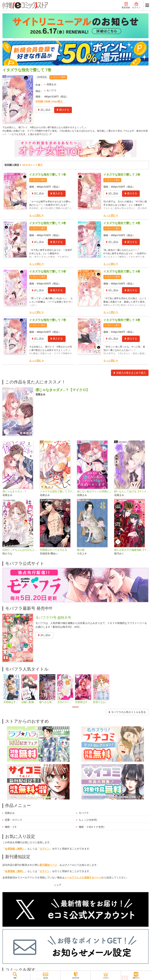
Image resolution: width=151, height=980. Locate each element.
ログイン (136, 5)
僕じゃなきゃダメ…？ (14, 492)
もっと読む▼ (37, 217)
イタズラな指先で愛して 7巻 (48, 321)
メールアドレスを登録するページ (83, 878)
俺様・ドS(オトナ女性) (92, 828)
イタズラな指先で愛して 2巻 (122, 176)
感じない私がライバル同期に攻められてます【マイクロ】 (94, 492)
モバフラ (51, 90)
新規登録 (126, 5)
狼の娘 (81, 551)
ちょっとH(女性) (88, 821)
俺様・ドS (10, 828)
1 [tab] (75, 708)
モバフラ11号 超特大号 (53, 619)
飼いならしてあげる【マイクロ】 (131, 492)
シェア (58, 886)
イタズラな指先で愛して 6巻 (122, 273)
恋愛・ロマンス (13, 821)
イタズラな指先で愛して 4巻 (122, 224)
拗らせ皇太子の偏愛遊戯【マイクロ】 (131, 551)
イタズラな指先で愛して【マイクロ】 (57, 492)
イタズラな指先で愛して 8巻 (122, 321)
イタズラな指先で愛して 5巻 (48, 273)
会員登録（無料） (15, 850)
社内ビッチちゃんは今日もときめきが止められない (20, 551)
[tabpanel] (11, 690)
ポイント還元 (59, 77)
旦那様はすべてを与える (53, 551)
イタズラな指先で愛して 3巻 (48, 224)
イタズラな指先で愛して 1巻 (48, 176)
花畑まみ (51, 84)
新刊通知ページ (48, 866)
